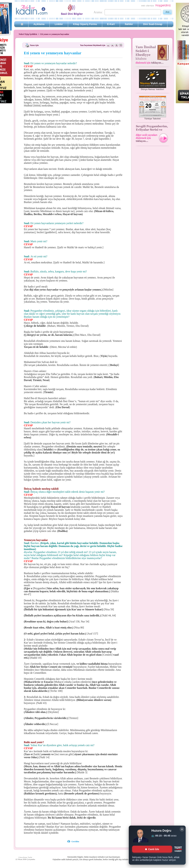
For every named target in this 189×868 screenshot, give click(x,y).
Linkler (59, 24)
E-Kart (111, 24)
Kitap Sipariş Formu (85, 24)
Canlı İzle (152, 849)
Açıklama (39, 24)
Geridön (75, 841)
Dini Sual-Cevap (153, 24)
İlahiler (129, 24)
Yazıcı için (34, 45)
